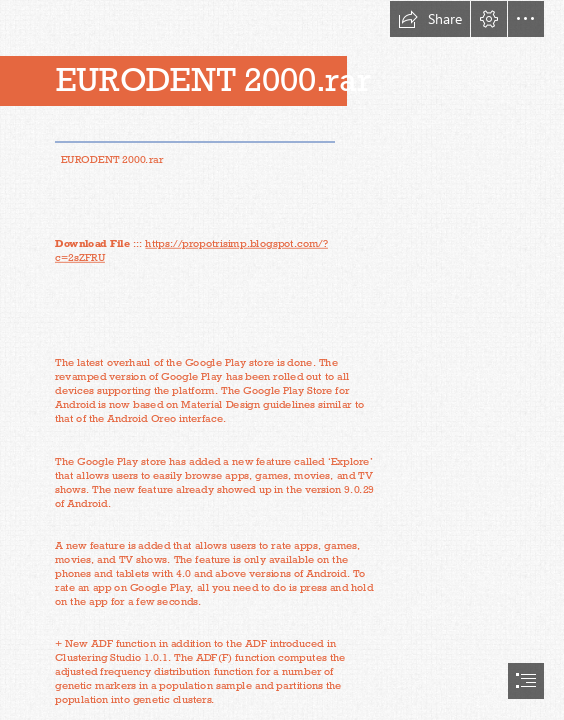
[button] (430, 19)
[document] (282, 360)
